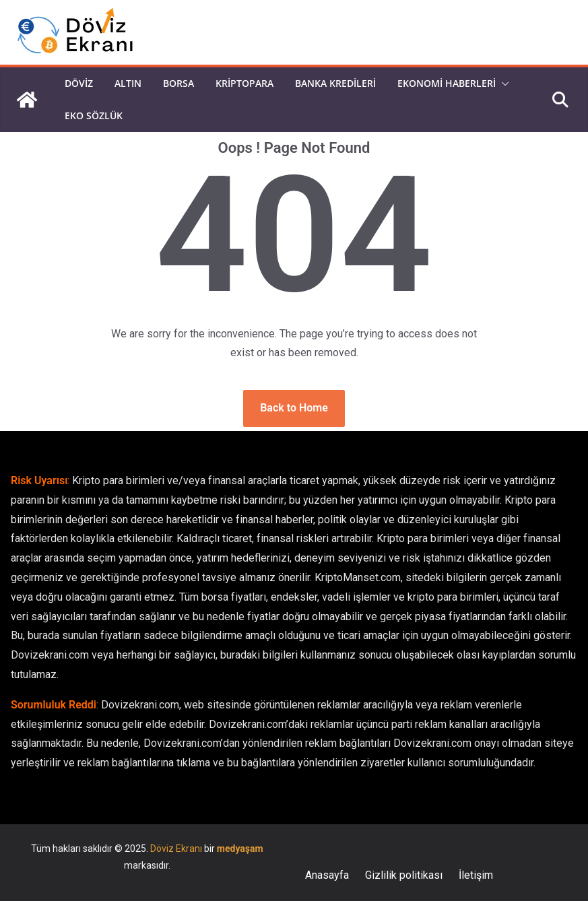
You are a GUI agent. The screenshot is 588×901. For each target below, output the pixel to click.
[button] (502, 84)
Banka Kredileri (335, 83)
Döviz (79, 83)
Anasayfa (327, 875)
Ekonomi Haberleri (447, 83)
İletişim (476, 875)
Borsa (178, 83)
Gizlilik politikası (404, 875)
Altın (128, 83)
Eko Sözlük (94, 115)
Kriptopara (244, 83)
